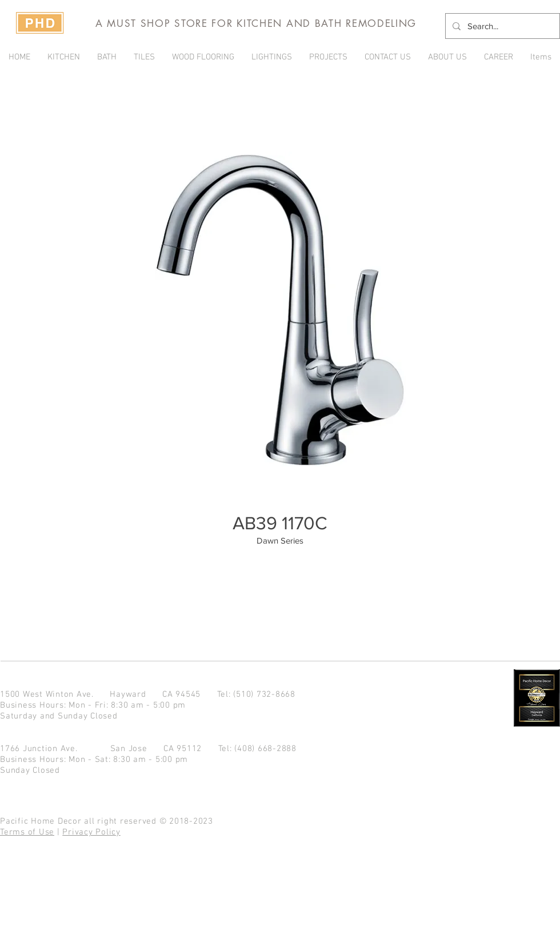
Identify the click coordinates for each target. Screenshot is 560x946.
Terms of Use (27, 832)
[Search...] (501, 26)
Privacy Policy (91, 832)
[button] (328, 57)
